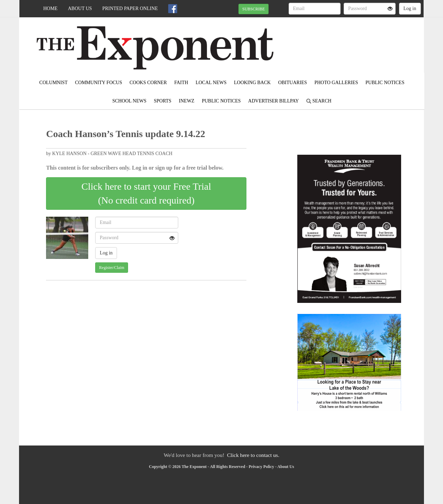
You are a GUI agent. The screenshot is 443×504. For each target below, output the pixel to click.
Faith (181, 83)
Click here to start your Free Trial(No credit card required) (146, 193)
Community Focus (99, 83)
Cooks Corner (148, 83)
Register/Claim (112, 268)
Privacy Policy (261, 467)
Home (50, 8)
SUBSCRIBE (254, 9)
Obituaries (293, 83)
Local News (211, 83)
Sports (163, 101)
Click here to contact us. (253, 455)
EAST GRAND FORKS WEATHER (360, 42)
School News (129, 101)
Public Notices (385, 83)
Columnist (54, 83)
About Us (80, 8)
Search (319, 101)
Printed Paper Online (130, 8)
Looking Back (252, 83)
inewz (187, 101)
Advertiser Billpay (273, 101)
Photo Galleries (336, 83)
